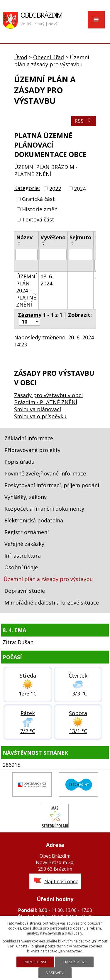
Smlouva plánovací (38, 409)
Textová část (38, 220)
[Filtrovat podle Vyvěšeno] (53, 255)
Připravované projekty (32, 450)
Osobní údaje (21, 567)
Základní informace (29, 438)
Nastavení (55, 973)
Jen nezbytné (74, 962)
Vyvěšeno (53, 237)
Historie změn (40, 209)
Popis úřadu (20, 462)
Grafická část (38, 199)
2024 (80, 189)
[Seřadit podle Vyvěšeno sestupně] (44, 244)
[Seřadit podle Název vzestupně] (19, 242)
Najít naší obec (61, 881)
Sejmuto (81, 237)
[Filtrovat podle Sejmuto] (81, 255)
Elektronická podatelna (34, 520)
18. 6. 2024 (47, 280)
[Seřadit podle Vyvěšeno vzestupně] (44, 242)
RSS (84, 121)
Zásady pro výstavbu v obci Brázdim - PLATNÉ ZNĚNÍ (48, 399)
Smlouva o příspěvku (40, 416)
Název (24, 237)
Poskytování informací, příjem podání (52, 485)
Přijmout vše (35, 962)
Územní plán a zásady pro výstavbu (48, 579)
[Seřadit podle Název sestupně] (19, 244)
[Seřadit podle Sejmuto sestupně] (73, 244)
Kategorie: (27, 188)
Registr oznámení (27, 532)
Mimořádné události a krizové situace (52, 602)
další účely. (74, 933)
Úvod (21, 57)
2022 (55, 189)
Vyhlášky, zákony (26, 497)
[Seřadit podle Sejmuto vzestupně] (73, 242)
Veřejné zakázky (24, 544)
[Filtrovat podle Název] (26, 255)
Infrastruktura (23, 556)
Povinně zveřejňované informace (45, 473)
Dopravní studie (25, 591)
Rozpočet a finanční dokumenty (44, 509)
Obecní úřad (49, 57)
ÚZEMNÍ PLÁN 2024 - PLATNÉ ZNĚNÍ (26, 290)
